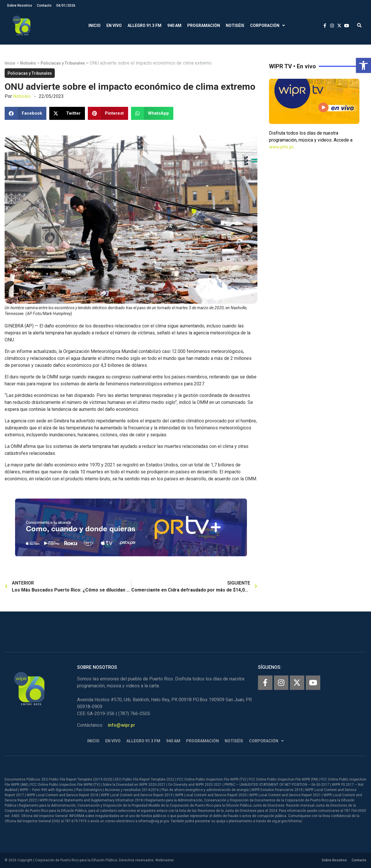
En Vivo (114, 25)
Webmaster (165, 860)
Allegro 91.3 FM (144, 25)
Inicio (94, 25)
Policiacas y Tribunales (63, 63)
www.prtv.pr (281, 147)
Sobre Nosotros (20, 6)
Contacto (44, 6)
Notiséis (235, 25)
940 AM (174, 25)
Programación (204, 25)
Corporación (268, 26)
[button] (363, 65)
